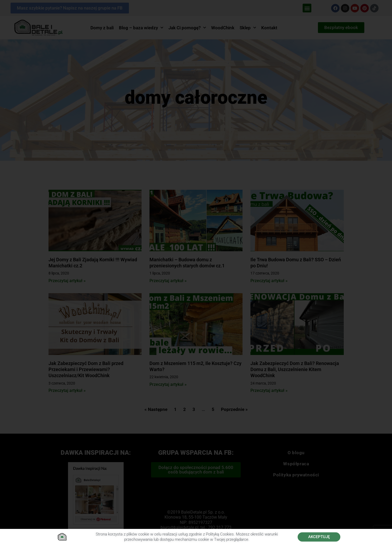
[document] (196, 272)
